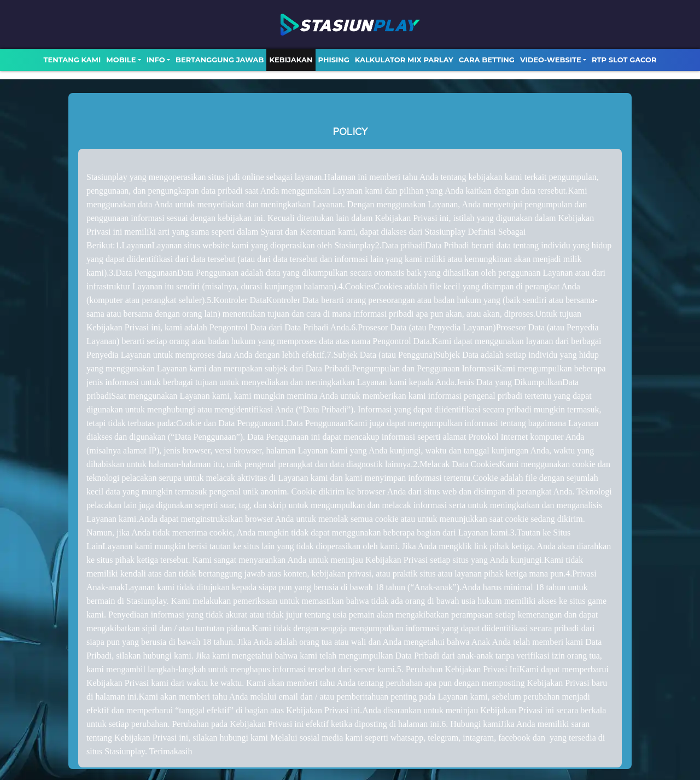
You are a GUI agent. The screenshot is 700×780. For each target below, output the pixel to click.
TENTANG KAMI (72, 60)
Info (156, 60)
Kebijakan (291, 60)
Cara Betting (487, 60)
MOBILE (121, 60)
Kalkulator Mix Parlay (404, 60)
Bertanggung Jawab (220, 60)
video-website (551, 60)
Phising (334, 60)
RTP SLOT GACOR (624, 60)
